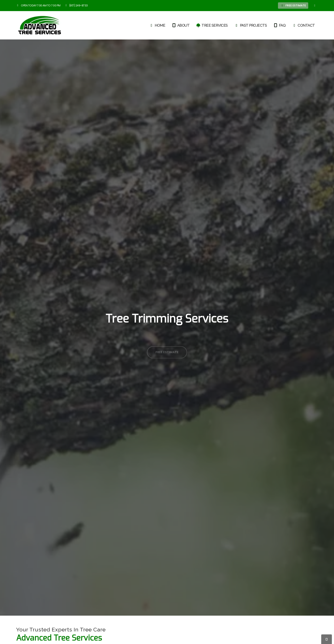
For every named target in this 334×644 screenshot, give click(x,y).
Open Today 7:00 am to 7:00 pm (38, 5)
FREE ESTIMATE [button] (293, 5)
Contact (303, 25)
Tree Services (212, 25)
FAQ (279, 25)
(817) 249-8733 (76, 5)
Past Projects (251, 25)
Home (157, 25)
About (181, 25)
